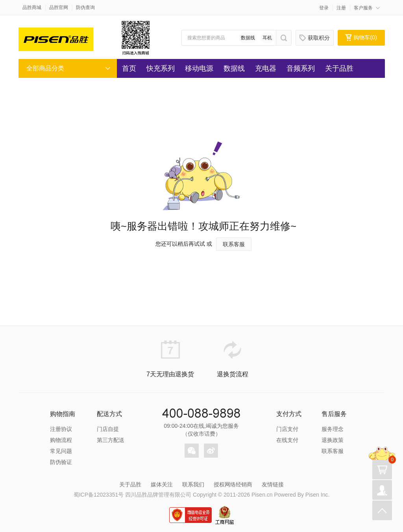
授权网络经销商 (233, 484)
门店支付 (287, 429)
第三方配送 (111, 440)
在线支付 (287, 440)
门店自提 (108, 429)
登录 (324, 8)
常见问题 (61, 451)
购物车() (361, 37)
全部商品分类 (45, 68)
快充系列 (161, 68)
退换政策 (333, 440)
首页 (129, 68)
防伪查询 (85, 7)
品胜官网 (59, 7)
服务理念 (333, 429)
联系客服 (234, 244)
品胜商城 (32, 7)
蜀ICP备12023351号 (99, 495)
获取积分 (315, 38)
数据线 (248, 38)
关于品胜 (339, 68)
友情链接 (273, 484)
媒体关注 (162, 484)
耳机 (267, 38)
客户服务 (363, 8)
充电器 (266, 68)
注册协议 (61, 429)
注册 (341, 8)
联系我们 (193, 484)
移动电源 (199, 68)
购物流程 (61, 440)
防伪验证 (61, 462)
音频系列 (301, 68)
